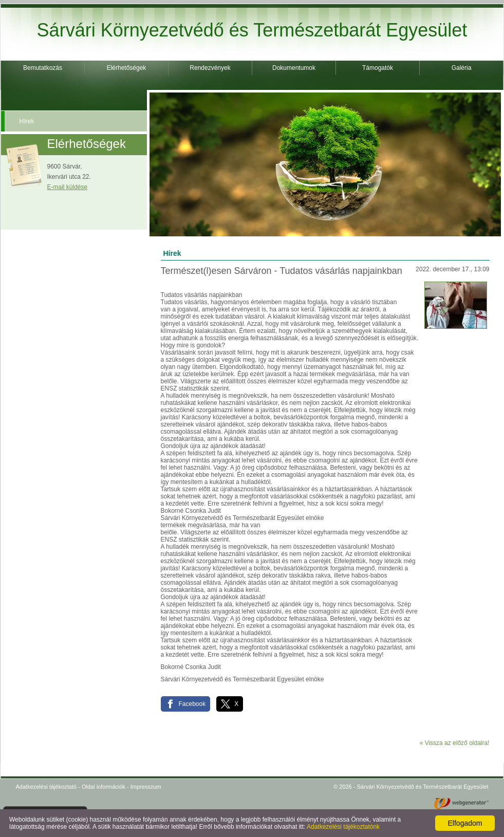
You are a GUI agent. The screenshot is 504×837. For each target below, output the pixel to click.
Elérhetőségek (127, 68)
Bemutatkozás (43, 68)
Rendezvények (210, 68)
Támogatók (378, 68)
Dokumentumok (294, 68)
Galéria (462, 68)
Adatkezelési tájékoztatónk (343, 827)
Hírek (27, 121)
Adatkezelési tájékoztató (46, 787)
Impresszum (146, 787)
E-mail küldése (68, 187)
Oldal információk (104, 787)
